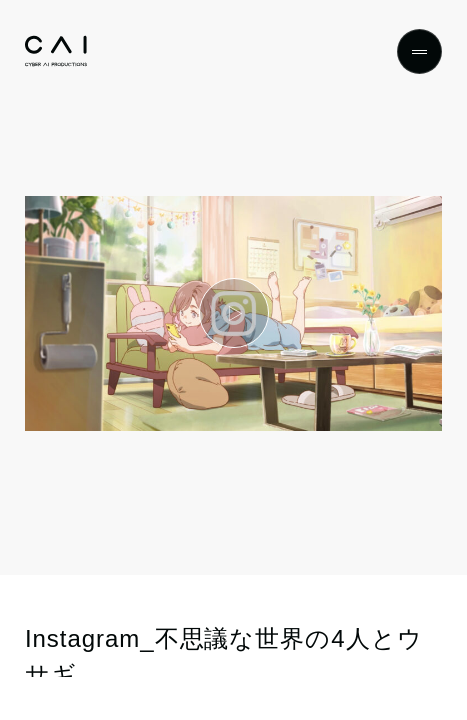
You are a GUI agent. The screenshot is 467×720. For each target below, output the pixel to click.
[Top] (56, 51)
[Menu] (419, 51)
